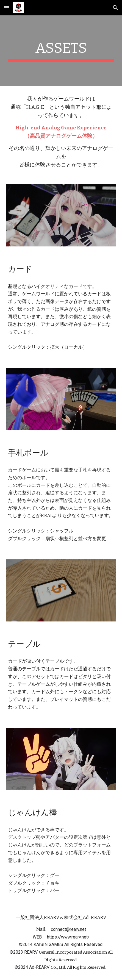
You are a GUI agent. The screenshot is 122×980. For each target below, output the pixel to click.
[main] (61, 51)
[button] (7, 8)
